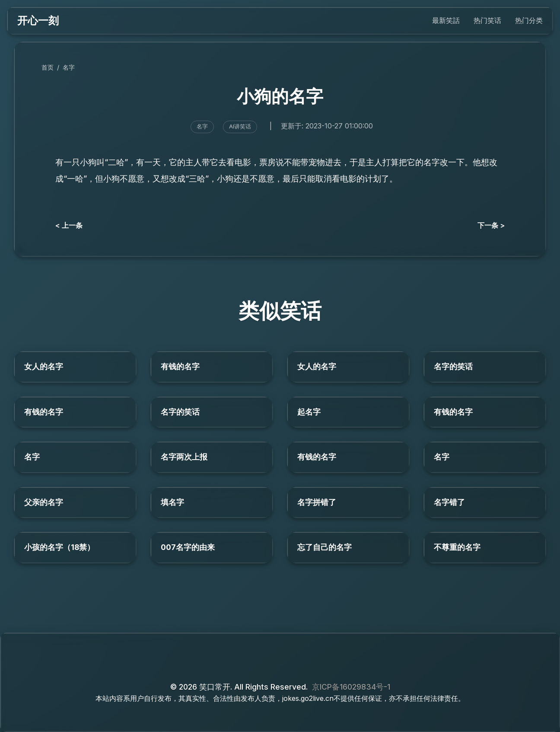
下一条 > (491, 225)
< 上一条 (69, 225)
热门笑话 (487, 20)
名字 (69, 67)
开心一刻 (38, 21)
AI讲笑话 (240, 126)
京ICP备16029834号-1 (351, 687)
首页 (48, 67)
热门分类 (529, 20)
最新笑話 (446, 20)
